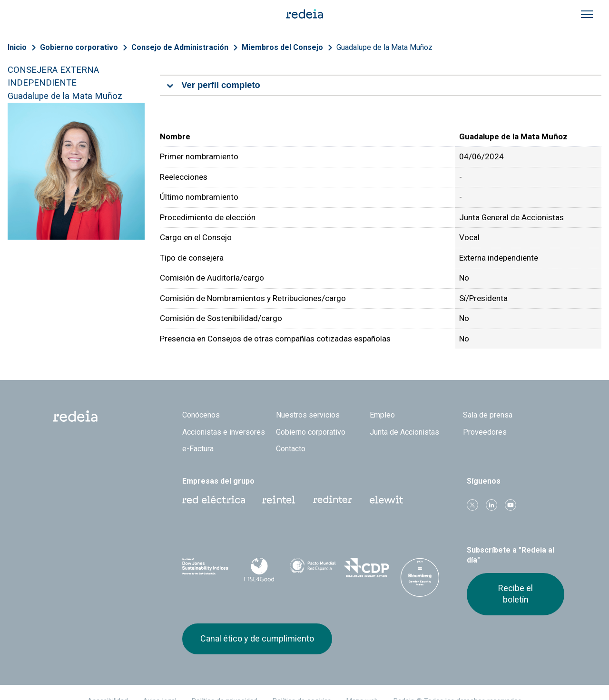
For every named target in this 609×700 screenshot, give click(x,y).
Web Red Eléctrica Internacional (333, 500)
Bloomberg (420, 577)
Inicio (17, 47)
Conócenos (201, 415)
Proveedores (485, 432)
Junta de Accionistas (404, 432)
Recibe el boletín (516, 594)
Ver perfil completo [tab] (221, 85)
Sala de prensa (488, 415)
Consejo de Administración (180, 47)
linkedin (491, 505)
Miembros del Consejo (282, 47)
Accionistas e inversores (224, 432)
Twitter (472, 505)
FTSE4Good (259, 570)
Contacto (291, 449)
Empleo (382, 415)
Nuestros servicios (308, 415)
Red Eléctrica (214, 500)
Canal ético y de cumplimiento (257, 638)
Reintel (279, 500)
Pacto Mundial (313, 568)
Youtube (511, 505)
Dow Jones (205, 568)
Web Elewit (386, 500)
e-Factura (198, 449)
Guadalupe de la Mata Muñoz (384, 47)
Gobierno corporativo (79, 47)
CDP (367, 568)
